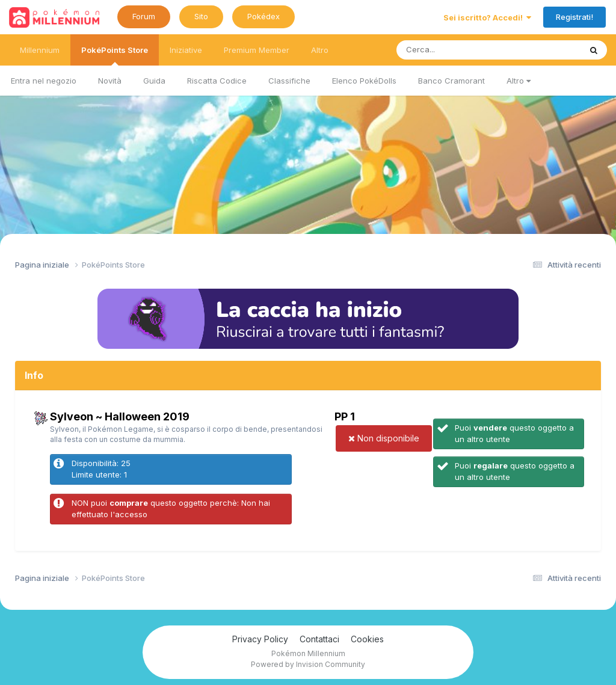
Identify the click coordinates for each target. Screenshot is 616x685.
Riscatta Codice (217, 81)
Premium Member (257, 50)
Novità (110, 81)
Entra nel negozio (44, 81)
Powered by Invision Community (308, 664)
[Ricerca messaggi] (460, 50)
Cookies (367, 639)
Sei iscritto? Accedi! (487, 17)
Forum (144, 16)
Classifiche (289, 81)
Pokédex (263, 16)
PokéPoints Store (115, 55)
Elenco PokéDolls (364, 81)
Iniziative (186, 50)
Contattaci (319, 639)
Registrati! (574, 17)
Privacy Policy (260, 639)
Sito (201, 16)
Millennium (40, 50)
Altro (519, 81)
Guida (154, 81)
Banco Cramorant (451, 81)
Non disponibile (384, 438)
